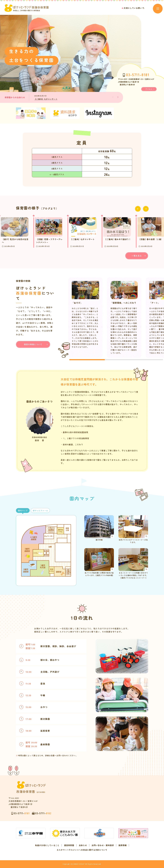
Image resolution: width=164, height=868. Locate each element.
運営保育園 (69, 845)
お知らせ (83, 845)
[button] (118, 97)
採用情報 (122, 845)
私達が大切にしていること (47, 845)
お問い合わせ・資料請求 (103, 845)
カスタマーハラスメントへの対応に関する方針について (82, 850)
